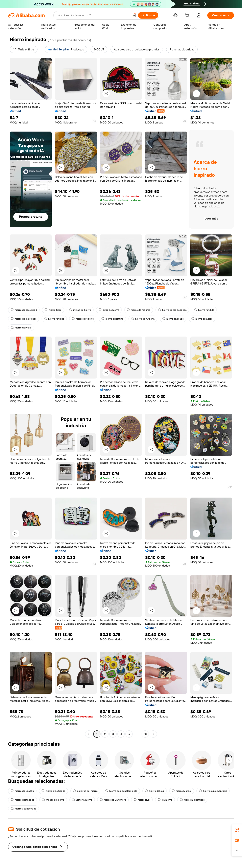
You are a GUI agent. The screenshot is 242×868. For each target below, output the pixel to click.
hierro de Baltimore (113, 800)
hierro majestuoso (192, 800)
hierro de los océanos (172, 310)
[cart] (188, 16)
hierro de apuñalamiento (121, 791)
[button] (134, 15)
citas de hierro (109, 310)
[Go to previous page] (89, 734)
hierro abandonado (23, 809)
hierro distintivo (83, 319)
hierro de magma (139, 310)
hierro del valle (21, 328)
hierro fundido (204, 310)
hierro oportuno (112, 319)
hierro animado (173, 319)
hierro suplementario (213, 791)
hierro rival (142, 800)
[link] (237, 830)
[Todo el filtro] (24, 49)
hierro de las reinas (24, 319)
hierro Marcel (182, 791)
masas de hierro (53, 800)
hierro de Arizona (143, 319)
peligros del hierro (85, 791)
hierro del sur (155, 791)
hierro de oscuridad (24, 310)
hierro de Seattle (22, 791)
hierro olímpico (202, 319)
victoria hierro (82, 800)
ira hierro (165, 800)
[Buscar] (148, 15)
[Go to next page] (153, 734)
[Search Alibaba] (93, 15)
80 (145, 734)
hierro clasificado (53, 791)
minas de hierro (80, 310)
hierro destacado (22, 800)
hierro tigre (53, 310)
